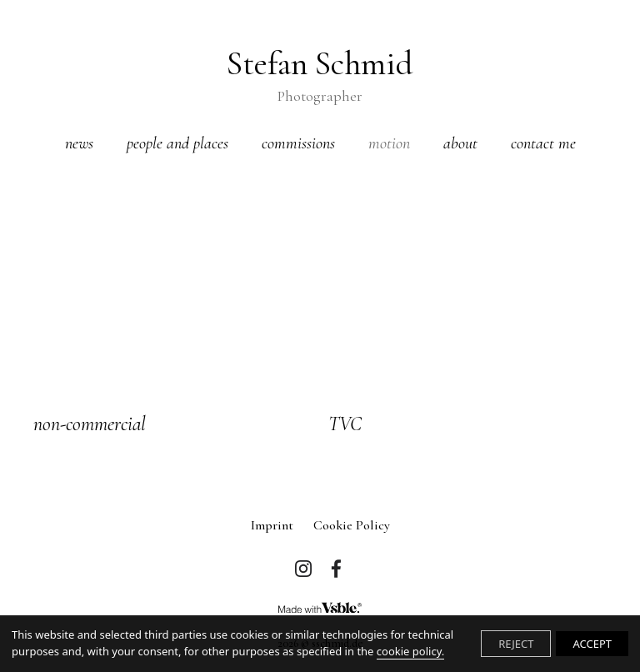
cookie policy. (410, 651)
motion (389, 143)
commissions (298, 143)
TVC (345, 424)
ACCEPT (592, 644)
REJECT (516, 644)
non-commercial (90, 424)
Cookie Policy (352, 525)
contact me (543, 143)
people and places (177, 143)
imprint (272, 525)
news (79, 143)
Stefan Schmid (320, 75)
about (460, 143)
